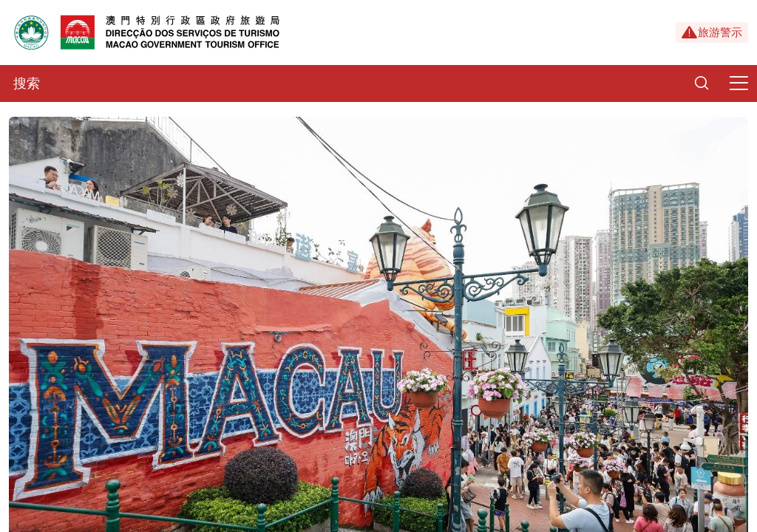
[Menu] (739, 83)
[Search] (702, 83)
